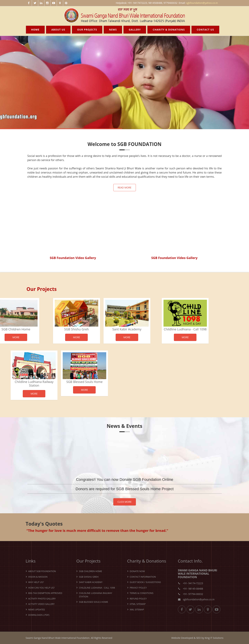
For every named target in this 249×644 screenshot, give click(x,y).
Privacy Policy (138, 588)
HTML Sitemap (138, 604)
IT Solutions (217, 638)
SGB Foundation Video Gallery (73, 258)
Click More (124, 502)
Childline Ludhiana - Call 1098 (167, 329)
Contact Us (205, 30)
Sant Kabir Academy (107, 329)
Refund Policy (138, 599)
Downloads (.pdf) (39, 615)
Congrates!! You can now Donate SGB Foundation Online (125, 485)
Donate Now (137, 571)
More (57, 337)
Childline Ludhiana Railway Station (96, 595)
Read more (124, 187)
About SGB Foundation (42, 571)
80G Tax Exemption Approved (45, 593)
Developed (187, 638)
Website (176, 638)
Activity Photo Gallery (42, 599)
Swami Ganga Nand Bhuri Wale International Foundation (58, 638)
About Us (58, 30)
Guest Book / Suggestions (145, 582)
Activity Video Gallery (41, 604)
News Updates (37, 610)
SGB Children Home (90, 571)
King (207, 638)
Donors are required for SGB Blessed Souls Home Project (125, 494)
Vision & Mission (38, 577)
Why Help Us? (36, 582)
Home (35, 30)
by (203, 638)
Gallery (135, 30)
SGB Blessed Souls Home (66, 382)
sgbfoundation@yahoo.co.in (202, 3)
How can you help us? (41, 588)
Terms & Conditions (142, 593)
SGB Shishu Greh (57, 329)
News (113, 30)
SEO (199, 638)
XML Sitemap (137, 610)
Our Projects (87, 30)
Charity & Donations (169, 30)
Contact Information (143, 577)
